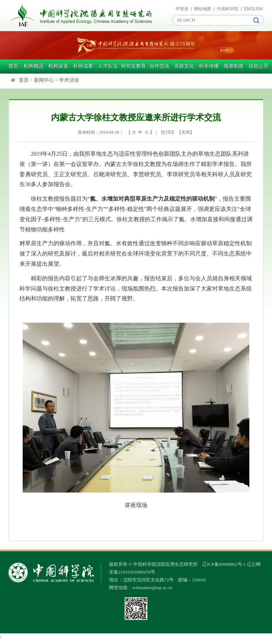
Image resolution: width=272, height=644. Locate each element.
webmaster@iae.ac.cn (152, 588)
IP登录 (182, 9)
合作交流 (159, 66)
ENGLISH (253, 9)
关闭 (186, 132)
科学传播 (209, 66)
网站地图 (203, 9)
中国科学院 (228, 9)
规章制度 (234, 66)
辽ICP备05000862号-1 (224, 564)
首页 (13, 66)
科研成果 (83, 66)
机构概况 (34, 66)
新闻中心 (44, 80)
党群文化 (184, 66)
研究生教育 (134, 66)
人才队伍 (108, 66)
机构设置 (58, 66)
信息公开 (259, 66)
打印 (168, 132)
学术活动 (69, 80)
